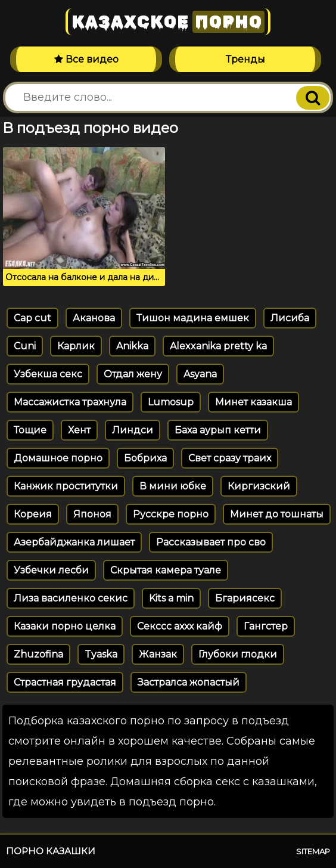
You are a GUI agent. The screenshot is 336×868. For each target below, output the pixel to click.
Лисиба (290, 318)
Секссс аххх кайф (180, 626)
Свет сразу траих (230, 458)
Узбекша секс (48, 374)
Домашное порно (58, 458)
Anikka (132, 346)
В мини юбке (173, 486)
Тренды (245, 59)
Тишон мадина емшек (193, 318)
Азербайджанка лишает (74, 542)
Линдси (133, 430)
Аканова (94, 318)
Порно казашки (51, 851)
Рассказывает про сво (211, 542)
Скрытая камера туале (166, 570)
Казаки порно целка (65, 626)
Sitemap (313, 851)
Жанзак (158, 654)
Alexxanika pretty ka (218, 346)
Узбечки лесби (51, 570)
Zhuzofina (38, 654)
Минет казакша (253, 402)
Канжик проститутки (66, 486)
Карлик (76, 346)
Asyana (200, 374)
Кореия (33, 514)
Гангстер (266, 626)
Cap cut (32, 318)
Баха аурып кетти (218, 430)
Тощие (30, 430)
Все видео (86, 59)
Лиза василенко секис (71, 598)
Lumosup (171, 402)
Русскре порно (171, 514)
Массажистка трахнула (70, 402)
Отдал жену (133, 374)
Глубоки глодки (238, 654)
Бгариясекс (245, 598)
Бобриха (145, 458)
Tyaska (101, 654)
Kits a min (171, 598)
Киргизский (259, 486)
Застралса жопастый (189, 682)
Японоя (92, 514)
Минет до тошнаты (277, 514)
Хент (79, 430)
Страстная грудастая (65, 682)
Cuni (25, 346)
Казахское (168, 22)
